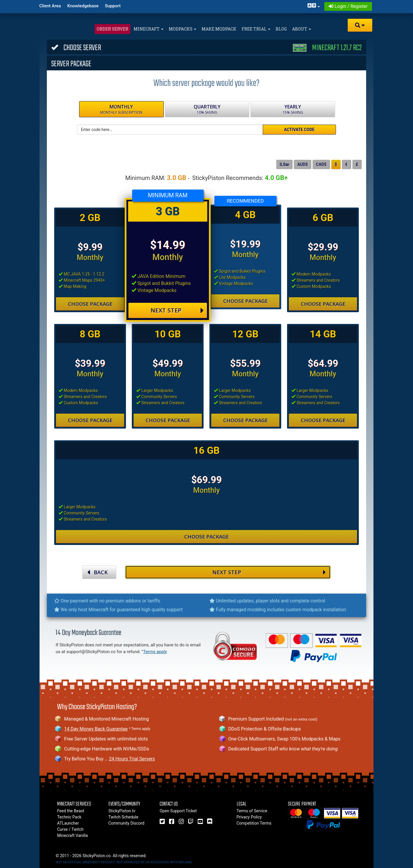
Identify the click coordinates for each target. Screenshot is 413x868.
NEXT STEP (269, 572)
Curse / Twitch (70, 829)
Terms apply (155, 652)
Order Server (112, 29)
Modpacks (182, 29)
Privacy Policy (249, 817)
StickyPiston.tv (122, 811)
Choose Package (90, 304)
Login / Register (348, 6)
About (302, 29)
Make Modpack (219, 29)
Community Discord (126, 823)
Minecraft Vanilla (72, 835)
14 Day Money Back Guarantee (96, 729)
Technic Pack (69, 817)
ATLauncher (68, 823)
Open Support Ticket (178, 811)
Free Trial (256, 29)
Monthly (121, 109)
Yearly (293, 109)
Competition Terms (254, 823)
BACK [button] (98, 572)
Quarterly (207, 109)
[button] (360, 25)
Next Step (177, 311)
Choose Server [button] (206, 47)
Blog (281, 29)
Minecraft (149, 29)
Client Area (50, 6)
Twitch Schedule (123, 817)
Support (113, 6)
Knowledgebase (83, 6)
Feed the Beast (71, 811)
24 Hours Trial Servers (132, 759)
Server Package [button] (71, 63)
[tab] (206, 47)
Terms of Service (252, 811)
